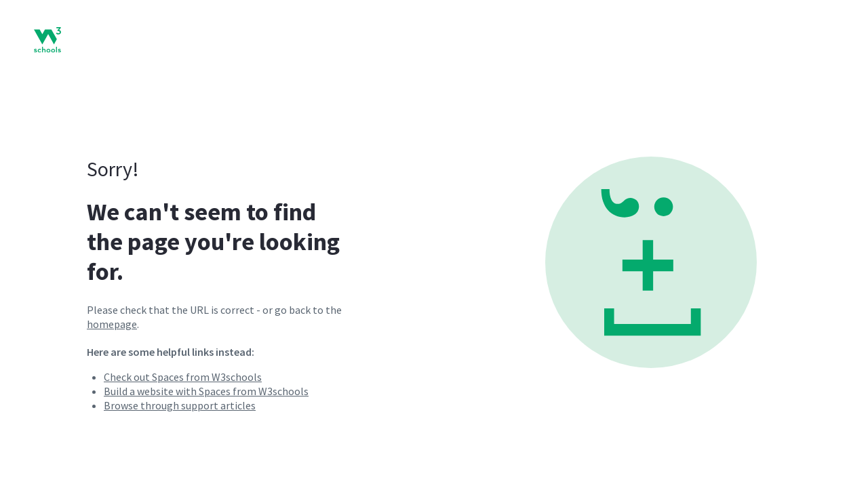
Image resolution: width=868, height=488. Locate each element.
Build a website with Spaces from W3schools (206, 391)
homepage (112, 324)
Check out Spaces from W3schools (183, 377)
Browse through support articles (180, 405)
